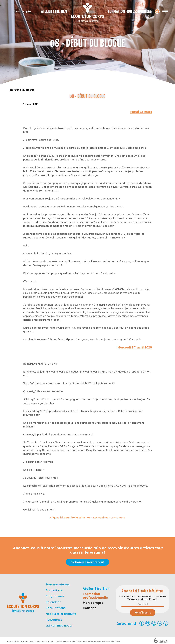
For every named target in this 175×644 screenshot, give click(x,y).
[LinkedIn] (160, 623)
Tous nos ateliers (58, 584)
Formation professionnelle (130, 11)
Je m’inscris (143, 612)
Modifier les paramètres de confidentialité (101, 641)
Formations (54, 590)
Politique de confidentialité (69, 641)
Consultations (55, 608)
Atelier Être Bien (54, 11)
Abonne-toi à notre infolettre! (143, 591)
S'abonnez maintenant (88, 562)
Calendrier (53, 602)
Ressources (54, 620)
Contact (89, 608)
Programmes (55, 596)
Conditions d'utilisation (45, 641)
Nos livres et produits (61, 614)
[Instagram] (154, 623)
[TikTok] (166, 623)
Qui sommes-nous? (59, 625)
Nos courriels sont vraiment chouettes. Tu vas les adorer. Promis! (143, 598)
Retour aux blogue (22, 90)
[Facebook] (142, 623)
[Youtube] (148, 623)
